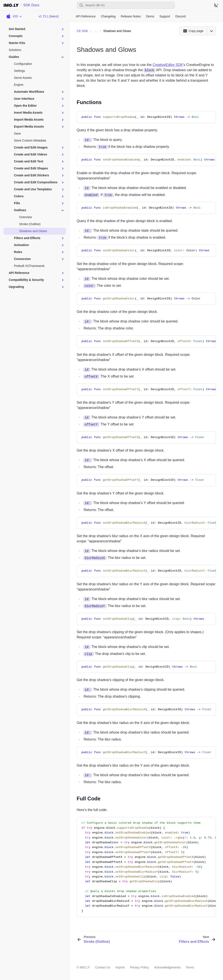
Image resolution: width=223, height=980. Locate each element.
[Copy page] (193, 31)
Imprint (120, 967)
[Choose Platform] (14, 16)
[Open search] (126, 5)
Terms (190, 967)
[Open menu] (211, 31)
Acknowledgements (167, 967)
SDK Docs (31, 5)
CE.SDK (82, 31)
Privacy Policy (139, 967)
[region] (146, 160)
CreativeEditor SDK (168, 65)
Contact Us (103, 967)
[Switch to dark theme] (216, 5)
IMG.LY (85, 967)
